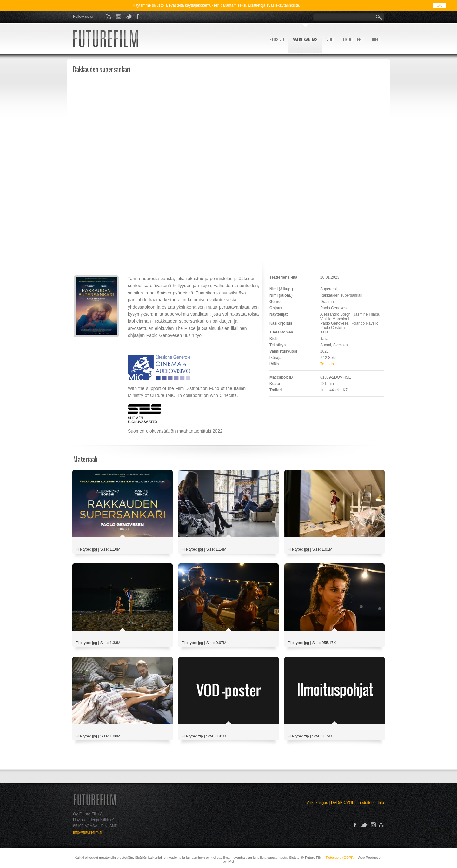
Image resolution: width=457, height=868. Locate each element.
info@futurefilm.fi (87, 832)
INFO (376, 39)
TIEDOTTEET (353, 39)
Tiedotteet (366, 803)
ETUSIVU (277, 39)
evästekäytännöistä (283, 5)
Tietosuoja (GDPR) (340, 858)
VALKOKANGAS (305, 39)
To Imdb (327, 364)
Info (381, 803)
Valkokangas (317, 803)
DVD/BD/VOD (343, 803)
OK (439, 5)
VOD (330, 39)
